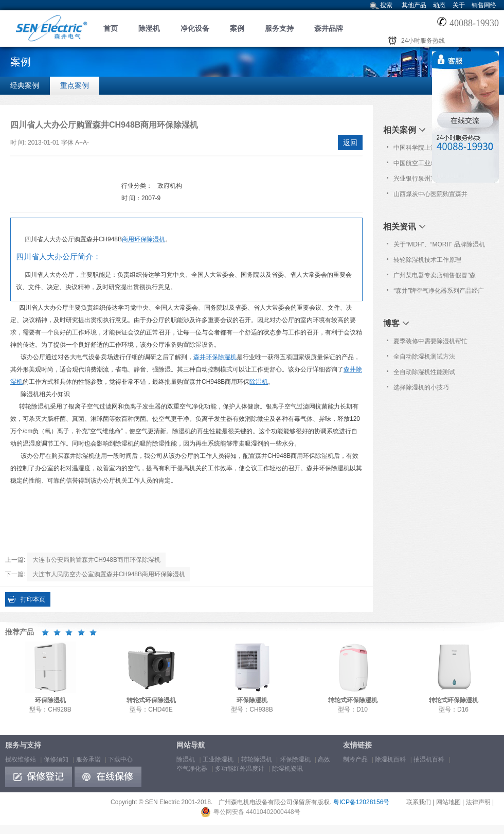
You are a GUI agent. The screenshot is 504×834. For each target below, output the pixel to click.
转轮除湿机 (257, 759)
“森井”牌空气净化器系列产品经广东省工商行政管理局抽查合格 (439, 293)
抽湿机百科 (429, 759)
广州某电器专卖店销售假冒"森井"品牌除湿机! (435, 277)
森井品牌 (329, 28)
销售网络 (484, 5)
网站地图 (448, 802)
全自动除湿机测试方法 (424, 357)
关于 (459, 5)
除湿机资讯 (287, 769)
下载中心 (120, 759)
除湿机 (149, 28)
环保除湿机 (295, 759)
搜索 (386, 5)
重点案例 (75, 85)
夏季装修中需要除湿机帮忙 (430, 341)
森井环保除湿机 (215, 357)
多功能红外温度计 (240, 769)
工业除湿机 (218, 759)
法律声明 (478, 802)
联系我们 (419, 802)
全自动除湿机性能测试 (424, 372)
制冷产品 (355, 759)
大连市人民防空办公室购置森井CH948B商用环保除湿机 (109, 574)
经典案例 (25, 85)
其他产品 (414, 5)
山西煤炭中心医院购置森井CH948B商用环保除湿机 (430, 196)
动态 (439, 5)
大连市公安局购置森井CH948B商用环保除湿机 (96, 560)
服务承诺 (88, 759)
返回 (350, 143)
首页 (111, 28)
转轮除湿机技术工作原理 (427, 260)
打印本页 (33, 599)
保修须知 (56, 759)
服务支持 (279, 28)
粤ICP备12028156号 (361, 802)
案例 (237, 28)
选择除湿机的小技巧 (421, 387)
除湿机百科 (390, 759)
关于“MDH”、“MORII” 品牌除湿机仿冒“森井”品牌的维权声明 (439, 246)
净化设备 (195, 28)
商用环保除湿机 (143, 239)
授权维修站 (21, 759)
